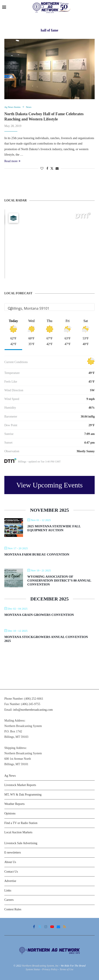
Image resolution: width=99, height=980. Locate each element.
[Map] (49, 244)
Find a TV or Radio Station (21, 823)
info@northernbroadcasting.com (33, 710)
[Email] (58, 927)
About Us (10, 862)
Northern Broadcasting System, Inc (40, 966)
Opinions (10, 813)
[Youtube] (52, 927)
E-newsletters (13, 853)
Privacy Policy (50, 969)
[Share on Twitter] (52, 168)
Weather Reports (14, 804)
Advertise (10, 881)
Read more (12, 161)
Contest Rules (13, 909)
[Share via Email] (57, 169)
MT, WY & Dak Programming (23, 795)
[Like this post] (42, 169)
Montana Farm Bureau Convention (37, 554)
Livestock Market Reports (20, 785)
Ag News (10, 776)
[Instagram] (46, 927)
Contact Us (11, 872)
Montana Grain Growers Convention (39, 615)
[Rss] (65, 927)
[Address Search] (50, 308)
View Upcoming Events (49, 485)
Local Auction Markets (18, 832)
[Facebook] (34, 927)
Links (8, 890)
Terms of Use (67, 969)
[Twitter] (40, 927)
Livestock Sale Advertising (21, 843)
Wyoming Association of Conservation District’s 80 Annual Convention (59, 580)
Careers (9, 900)
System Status (33, 969)
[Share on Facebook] (47, 169)
